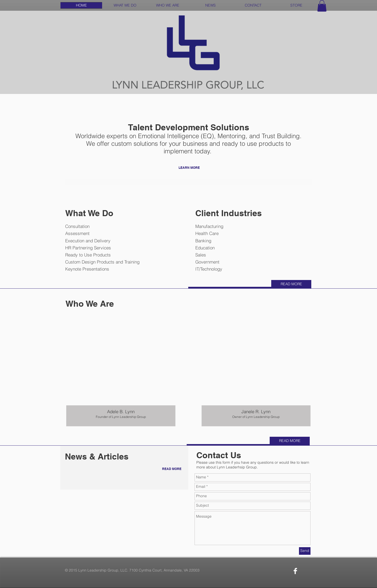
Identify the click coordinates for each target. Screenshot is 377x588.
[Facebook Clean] (295, 571)
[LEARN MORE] (189, 168)
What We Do (89, 213)
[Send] (305, 551)
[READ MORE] (291, 284)
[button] (322, 6)
